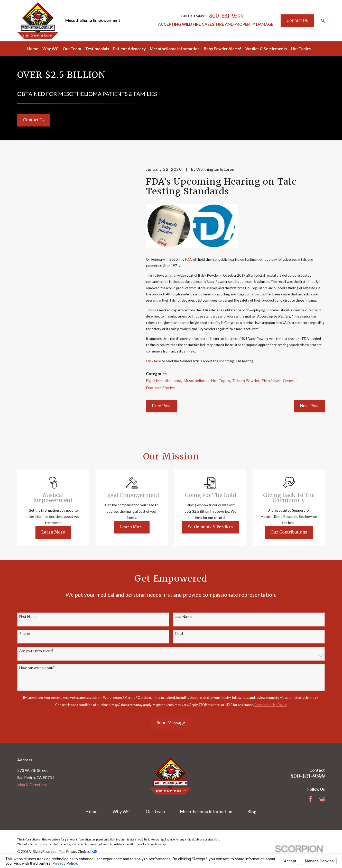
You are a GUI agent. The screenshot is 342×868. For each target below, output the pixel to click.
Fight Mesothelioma (164, 381)
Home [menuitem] (33, 49)
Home (91, 812)
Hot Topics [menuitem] (301, 49)
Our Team (155, 812)
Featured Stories (160, 388)
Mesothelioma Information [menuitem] (175, 49)
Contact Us (297, 20)
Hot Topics (220, 381)
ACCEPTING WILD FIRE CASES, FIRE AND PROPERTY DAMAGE (216, 24)
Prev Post (161, 406)
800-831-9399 (226, 16)
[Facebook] (310, 799)
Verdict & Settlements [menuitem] (266, 49)
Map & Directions (32, 785)
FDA (188, 259)
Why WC (121, 812)
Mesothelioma (79, 20)
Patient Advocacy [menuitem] (129, 49)
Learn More (59, 532)
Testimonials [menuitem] (97, 49)
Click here (153, 361)
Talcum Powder (246, 381)
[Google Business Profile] (322, 799)
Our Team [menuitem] (72, 49)
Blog (252, 812)
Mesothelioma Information (206, 812)
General (290, 381)
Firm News (271, 381)
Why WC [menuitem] (50, 49)
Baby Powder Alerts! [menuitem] (223, 49)
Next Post (309, 406)
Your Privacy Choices (78, 852)
